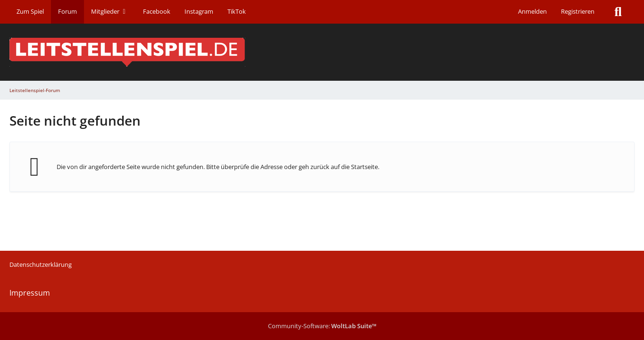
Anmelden (532, 11)
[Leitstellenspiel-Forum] (322, 52)
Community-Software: (322, 326)
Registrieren (578, 11)
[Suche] (618, 12)
